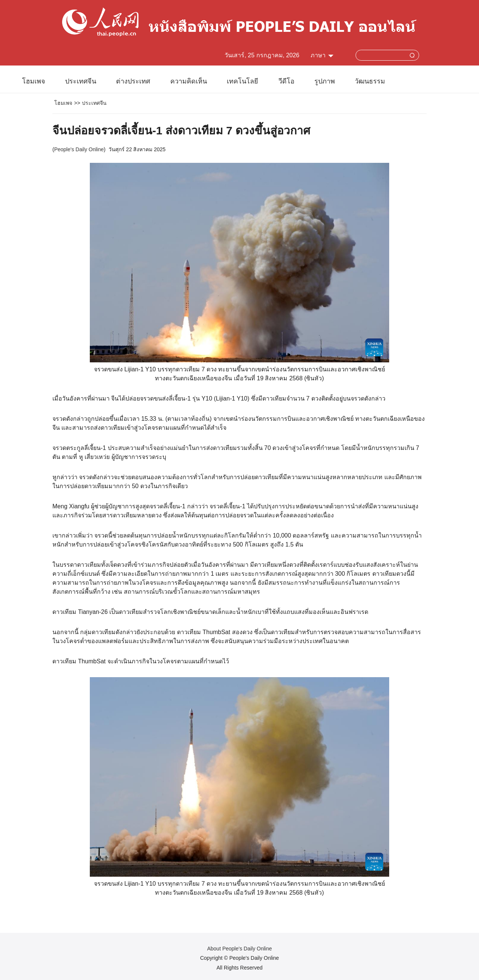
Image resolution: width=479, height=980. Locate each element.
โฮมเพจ (34, 81)
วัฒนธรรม (370, 81)
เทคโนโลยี (242, 81)
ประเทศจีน (81, 81)
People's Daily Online (79, 149)
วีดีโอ (286, 81)
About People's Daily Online (239, 949)
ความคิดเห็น (189, 81)
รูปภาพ (325, 81)
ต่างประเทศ (133, 81)
